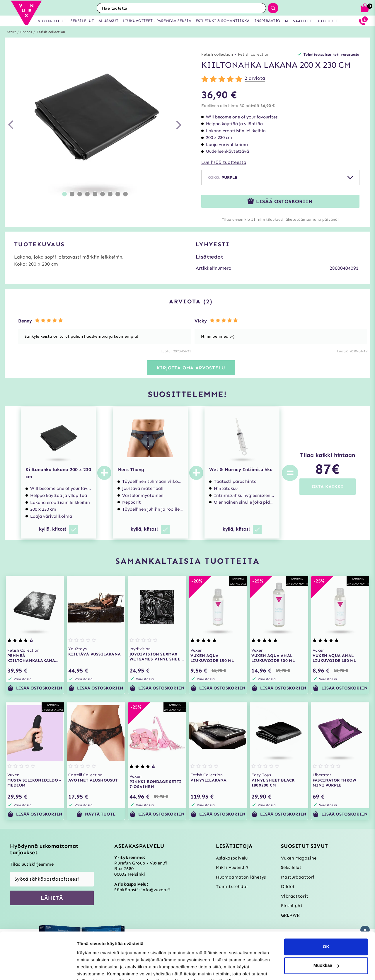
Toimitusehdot (232, 886)
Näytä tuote (96, 814)
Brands (26, 32)
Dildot (288, 886)
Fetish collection (51, 32)
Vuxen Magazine (299, 858)
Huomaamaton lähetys (241, 877)
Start (12, 32)
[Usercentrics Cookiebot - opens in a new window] (38, 969)
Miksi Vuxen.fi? (232, 867)
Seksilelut (291, 867)
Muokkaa (326, 930)
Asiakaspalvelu (232, 858)
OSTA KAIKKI (328, 486)
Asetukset (87, 968)
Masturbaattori (298, 877)
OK (326, 911)
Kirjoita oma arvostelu (191, 368)
